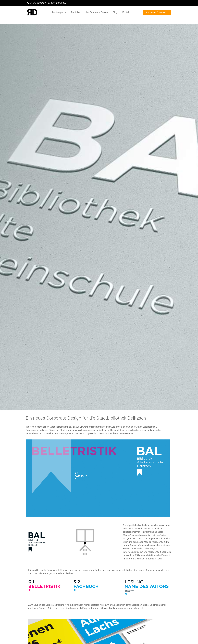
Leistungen (59, 12)
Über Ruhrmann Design (96, 12)
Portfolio (75, 12)
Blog (115, 12)
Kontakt (126, 12)
